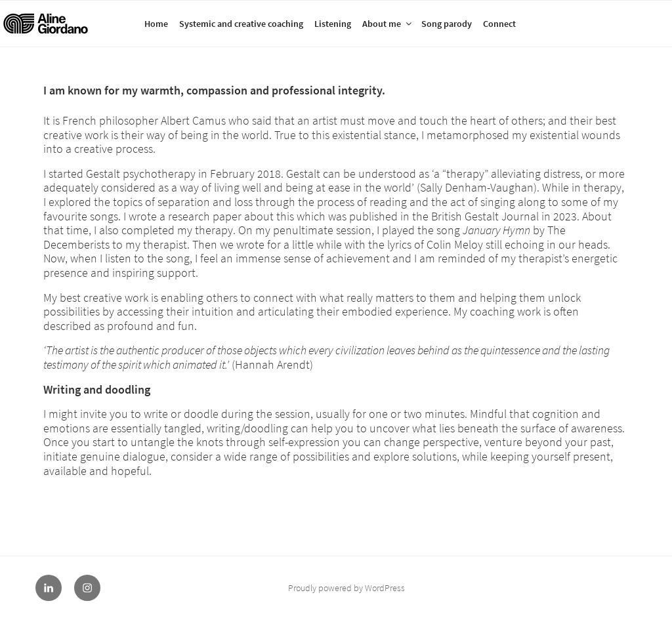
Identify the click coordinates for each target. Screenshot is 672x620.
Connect (499, 24)
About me (388, 24)
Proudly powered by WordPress (346, 588)
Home (156, 24)
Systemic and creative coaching (241, 24)
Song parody (447, 24)
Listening (333, 24)
